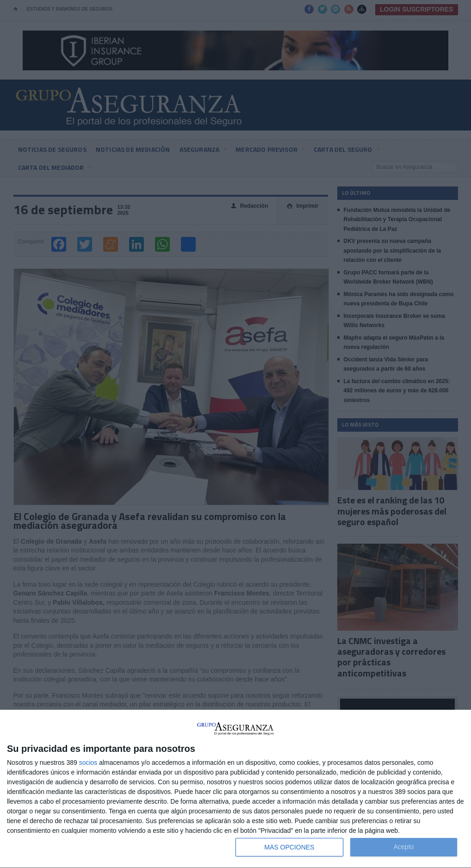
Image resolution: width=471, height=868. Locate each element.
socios (88, 763)
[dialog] (235, 789)
